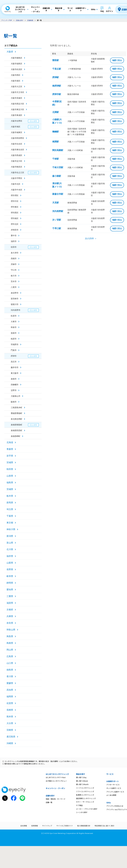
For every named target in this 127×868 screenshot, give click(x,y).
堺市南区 (15, 218)
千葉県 (10, 516)
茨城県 (10, 489)
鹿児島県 (11, 737)
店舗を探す (20, 20)
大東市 (14, 322)
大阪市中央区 (17, 190)
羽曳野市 (15, 344)
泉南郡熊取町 (17, 425)
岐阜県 (10, 576)
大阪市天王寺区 (17, 92)
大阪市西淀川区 (17, 104)
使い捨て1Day (81, 777)
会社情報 (24, 826)
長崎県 (10, 710)
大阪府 (10, 52)
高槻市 (14, 258)
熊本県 (10, 717)
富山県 (10, 543)
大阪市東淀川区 (17, 109)
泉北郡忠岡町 (17, 419)
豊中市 (14, 236)
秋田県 (10, 469)
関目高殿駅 (58, 150)
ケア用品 (79, 805)
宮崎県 (10, 730)
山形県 (10, 476)
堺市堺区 (15, 195)
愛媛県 (10, 683)
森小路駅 (57, 176)
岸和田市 (15, 230)
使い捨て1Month (82, 784)
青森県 (10, 449)
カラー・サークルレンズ (85, 802)
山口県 (10, 663)
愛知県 (10, 590)
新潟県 (10, 536)
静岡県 (10, 583)
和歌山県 (11, 630)
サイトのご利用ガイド (65, 826)
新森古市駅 (58, 194)
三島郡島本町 (17, 408)
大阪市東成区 (17, 115)
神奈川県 (11, 529)
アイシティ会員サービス (115, 792)
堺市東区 (15, 207)
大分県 (10, 723)
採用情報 (35, 826)
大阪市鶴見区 (17, 167)
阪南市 (14, 402)
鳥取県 (10, 636)
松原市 (14, 316)
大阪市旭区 (16, 127)
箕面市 (14, 333)
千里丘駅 (57, 69)
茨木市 (14, 281)
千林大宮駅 (58, 167)
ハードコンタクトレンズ (85, 788)
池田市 (14, 241)
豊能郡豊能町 (17, 413)
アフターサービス (113, 785)
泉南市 (14, 379)
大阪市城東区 (17, 132)
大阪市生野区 (17, 121)
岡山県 (10, 650)
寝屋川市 (15, 304)
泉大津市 (15, 253)
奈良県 (10, 623)
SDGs (109, 803)
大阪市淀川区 (17, 161)
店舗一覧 (49, 802)
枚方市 (14, 276)
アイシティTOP (7, 20)
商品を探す (81, 774)
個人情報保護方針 (84, 826)
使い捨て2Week (82, 781)
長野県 (10, 569)
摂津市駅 (57, 94)
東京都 (10, 523)
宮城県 (10, 462)
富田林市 (15, 299)
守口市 (14, 270)
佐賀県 (10, 703)
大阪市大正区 (17, 87)
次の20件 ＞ (91, 238)
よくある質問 (111, 795)
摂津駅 (56, 77)
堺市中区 (15, 201)
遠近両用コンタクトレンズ (86, 798)
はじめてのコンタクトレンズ (57, 774)
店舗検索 (30, 20)
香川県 (10, 676)
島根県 (10, 643)
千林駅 (56, 159)
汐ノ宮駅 (57, 220)
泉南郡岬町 (16, 436)
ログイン (110, 11)
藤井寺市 (15, 367)
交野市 (14, 390)
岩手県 (10, 456)
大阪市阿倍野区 (17, 138)
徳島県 (10, 670)
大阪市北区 (16, 184)
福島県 (10, 483)
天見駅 (56, 203)
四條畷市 (15, 385)
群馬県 (10, 503)
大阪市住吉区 (17, 144)
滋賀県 (10, 603)
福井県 (10, 556)
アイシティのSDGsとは (115, 806)
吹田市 (14, 247)
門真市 (14, 350)
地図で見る (117, 60)
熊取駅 (56, 60)
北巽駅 (56, 112)
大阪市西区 (16, 75)
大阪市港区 (16, 81)
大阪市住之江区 (17, 173)
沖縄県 (10, 743)
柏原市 (14, 339)
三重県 (10, 596)
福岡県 (10, 697)
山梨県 (10, 563)
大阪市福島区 (17, 64)
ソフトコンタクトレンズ (85, 791)
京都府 (10, 610)
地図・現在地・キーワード (56, 799)
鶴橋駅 (56, 132)
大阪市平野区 (17, 178)
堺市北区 (15, 224)
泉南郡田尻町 (17, 430)
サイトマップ (47, 826)
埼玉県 (10, 509)
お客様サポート (113, 781)
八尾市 (14, 287)
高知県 (10, 690)
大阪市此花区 (17, 69)
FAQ (102, 11)
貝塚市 (14, 264)
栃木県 (10, 496)
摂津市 (14, 356)
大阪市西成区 (17, 155)
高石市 (14, 362)
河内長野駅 (58, 211)
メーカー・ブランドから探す (87, 809)
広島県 (10, 656)
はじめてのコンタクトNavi (56, 777)
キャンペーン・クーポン (55, 788)
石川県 (10, 549)
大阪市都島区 (17, 58)
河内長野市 (16, 310)
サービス (110, 774)
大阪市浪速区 (17, 98)
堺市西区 (15, 213)
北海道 (10, 442)
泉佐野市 (15, 293)
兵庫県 (10, 616)
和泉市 (14, 327)
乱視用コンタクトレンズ (85, 795)
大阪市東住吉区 (17, 150)
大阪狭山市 (16, 396)
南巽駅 (56, 142)
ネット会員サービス (114, 788)
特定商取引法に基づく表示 (104, 826)
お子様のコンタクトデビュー (56, 781)
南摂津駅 (57, 86)
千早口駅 (57, 228)
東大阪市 (15, 373)
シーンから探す (82, 812)
